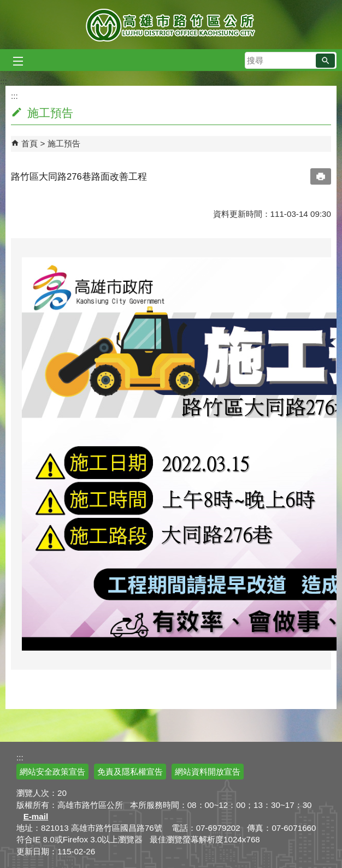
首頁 (30, 143)
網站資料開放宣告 (208, 772)
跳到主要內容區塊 (6, 6)
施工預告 (64, 143)
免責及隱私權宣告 (130, 772)
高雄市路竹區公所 (171, 25)
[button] (325, 61)
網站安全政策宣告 (52, 772)
